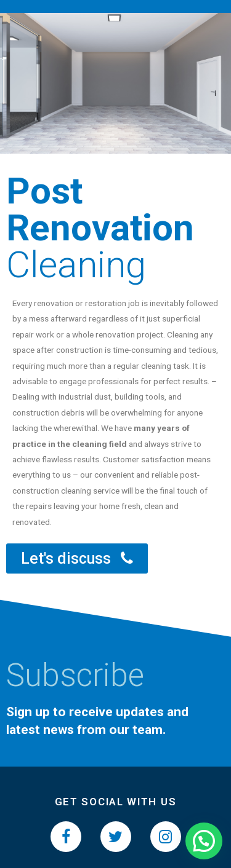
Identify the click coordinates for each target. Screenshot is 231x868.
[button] (77, 558)
